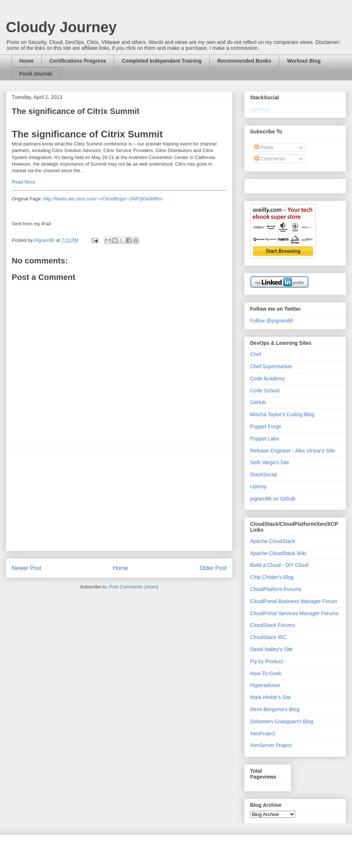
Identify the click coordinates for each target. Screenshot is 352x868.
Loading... (261, 109)
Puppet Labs (265, 439)
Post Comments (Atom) (134, 587)
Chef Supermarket (271, 366)
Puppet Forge (266, 426)
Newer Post (27, 568)
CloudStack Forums (273, 625)
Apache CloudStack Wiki (278, 553)
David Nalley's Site (271, 649)
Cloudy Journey (61, 27)
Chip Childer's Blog (272, 577)
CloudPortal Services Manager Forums (294, 613)
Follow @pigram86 (272, 321)
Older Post (213, 568)
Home (27, 61)
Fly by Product (266, 661)
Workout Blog (304, 61)
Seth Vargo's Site (270, 462)
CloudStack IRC (268, 637)
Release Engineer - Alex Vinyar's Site (292, 451)
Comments (270, 159)
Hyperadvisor (265, 685)
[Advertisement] (119, 499)
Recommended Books (244, 61)
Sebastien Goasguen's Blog (282, 721)
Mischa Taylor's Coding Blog (282, 414)
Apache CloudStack (273, 541)
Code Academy (267, 378)
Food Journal (36, 74)
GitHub (258, 402)
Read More (23, 182)
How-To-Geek (266, 673)
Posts (264, 147)
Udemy (258, 487)
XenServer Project (271, 745)
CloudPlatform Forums (276, 589)
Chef (256, 354)
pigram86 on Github (273, 499)
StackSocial (263, 474)
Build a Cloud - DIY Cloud (279, 565)
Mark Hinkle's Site (271, 697)
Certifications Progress (78, 61)
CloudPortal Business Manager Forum (294, 601)
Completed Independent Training (162, 61)
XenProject (263, 734)
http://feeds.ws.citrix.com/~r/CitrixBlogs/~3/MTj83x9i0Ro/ (103, 199)
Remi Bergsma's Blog (275, 709)
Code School (265, 391)
